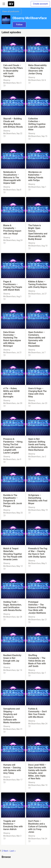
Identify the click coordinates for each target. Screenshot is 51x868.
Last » (13, 851)
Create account (40, 4)
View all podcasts (11, 11)
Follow (19, 25)
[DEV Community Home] (11, 4)
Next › (6, 851)
